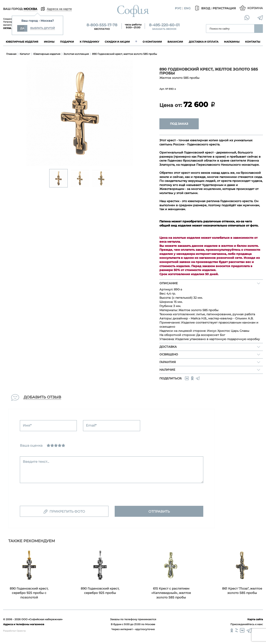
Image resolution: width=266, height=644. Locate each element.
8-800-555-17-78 (102, 25)
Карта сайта (255, 619)
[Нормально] (56, 445)
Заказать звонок (164, 29)
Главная (11, 54)
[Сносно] (52, 445)
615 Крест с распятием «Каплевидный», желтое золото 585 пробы (171, 593)
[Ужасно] (48, 445)
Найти (259, 29)
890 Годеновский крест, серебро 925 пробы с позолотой (29, 593)
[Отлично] (63, 445)
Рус (178, 8)
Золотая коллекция (76, 54)
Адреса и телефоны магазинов (24, 624)
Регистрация (224, 8)
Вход (202, 8)
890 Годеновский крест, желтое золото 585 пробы (125, 54)
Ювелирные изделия (47, 54)
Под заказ (179, 124)
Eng (187, 8)
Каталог (25, 54)
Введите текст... (36, 462)
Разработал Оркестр (14, 631)
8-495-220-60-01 (164, 25)
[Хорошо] (60, 445)
